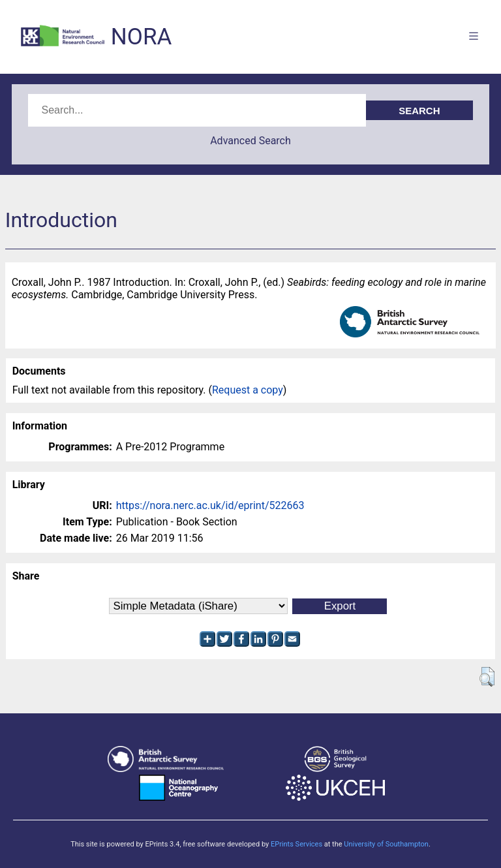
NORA (141, 37)
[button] (487, 677)
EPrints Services (296, 844)
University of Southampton (386, 844)
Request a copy (248, 390)
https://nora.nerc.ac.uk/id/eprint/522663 (210, 505)
